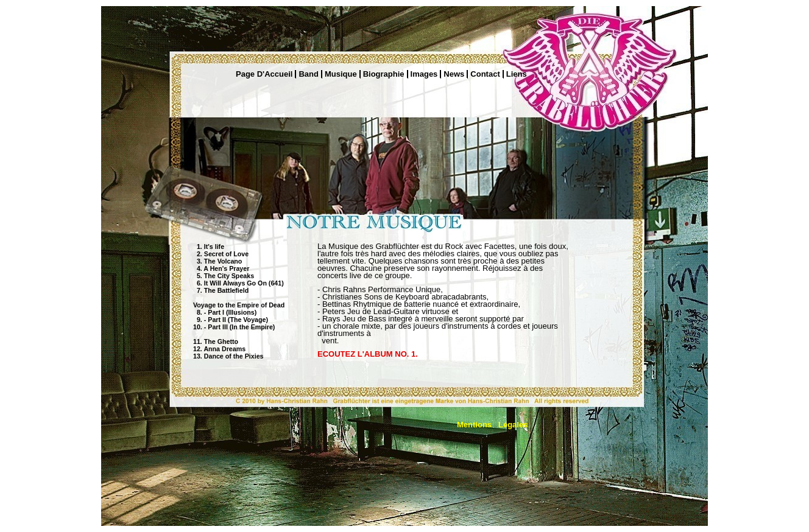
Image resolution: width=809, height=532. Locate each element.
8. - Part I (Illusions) (225, 312)
